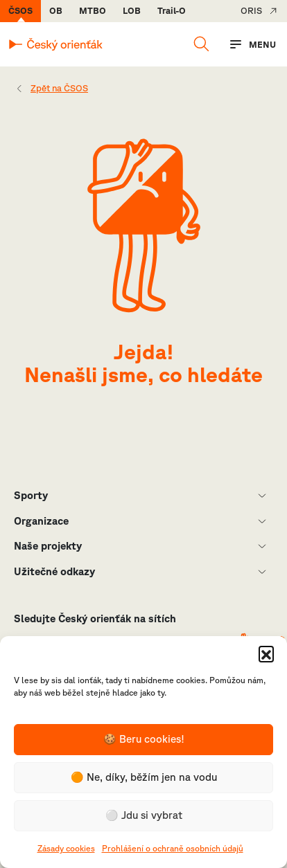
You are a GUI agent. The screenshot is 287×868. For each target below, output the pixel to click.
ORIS (251, 11)
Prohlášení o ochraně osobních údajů (173, 848)
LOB (132, 11)
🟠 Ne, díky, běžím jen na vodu (144, 777)
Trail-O (172, 11)
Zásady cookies (66, 848)
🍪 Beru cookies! (144, 739)
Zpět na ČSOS (59, 88)
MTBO (93, 11)
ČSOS (20, 11)
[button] (266, 653)
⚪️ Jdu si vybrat (144, 815)
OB (56, 11)
